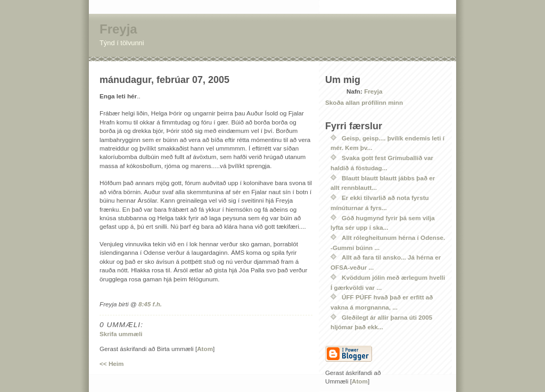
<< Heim (112, 364)
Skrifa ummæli (121, 334)
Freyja (118, 29)
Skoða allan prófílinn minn (364, 102)
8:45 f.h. (150, 304)
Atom (205, 349)
